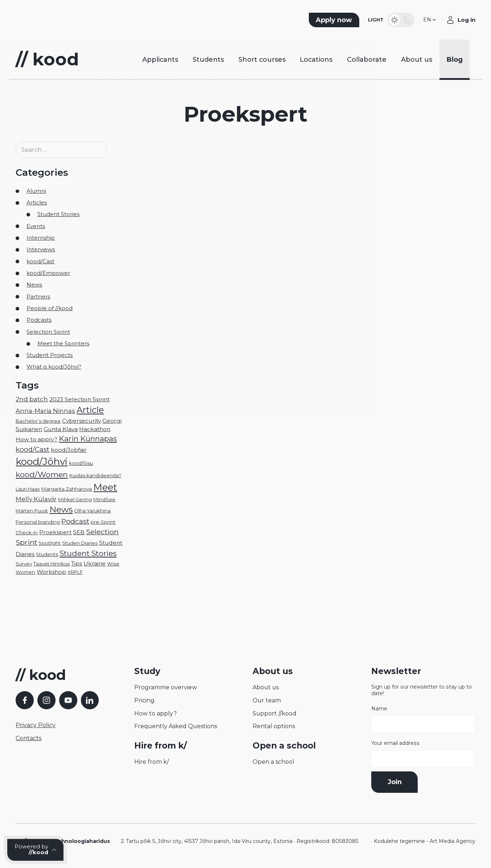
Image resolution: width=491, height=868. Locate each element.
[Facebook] (25, 700)
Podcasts (39, 320)
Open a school (273, 762)
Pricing (144, 700)
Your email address (423, 754)
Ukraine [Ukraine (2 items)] (95, 563)
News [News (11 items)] (61, 510)
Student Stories (58, 214)
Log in (467, 20)
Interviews (41, 250)
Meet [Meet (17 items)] (105, 487)
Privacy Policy (36, 725)
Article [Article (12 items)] (90, 410)
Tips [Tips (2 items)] (77, 563)
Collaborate (367, 59)
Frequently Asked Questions (176, 726)
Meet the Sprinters (63, 344)
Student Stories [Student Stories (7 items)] (88, 553)
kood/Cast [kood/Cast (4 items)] (32, 449)
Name (423, 719)
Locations (316, 59)
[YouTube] (68, 700)
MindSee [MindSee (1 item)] (104, 499)
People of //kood (50, 308)
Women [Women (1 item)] (25, 572)
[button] (430, 20)
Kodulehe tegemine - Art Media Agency (425, 841)
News (34, 285)
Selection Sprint (48, 332)
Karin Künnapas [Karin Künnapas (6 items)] (88, 439)
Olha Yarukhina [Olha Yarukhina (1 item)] (92, 511)
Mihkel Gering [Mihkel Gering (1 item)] (75, 499)
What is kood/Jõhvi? (54, 367)
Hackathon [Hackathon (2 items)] (95, 429)
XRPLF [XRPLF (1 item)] (75, 572)
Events (36, 226)
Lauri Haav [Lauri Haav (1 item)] (28, 489)
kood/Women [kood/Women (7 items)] (42, 474)
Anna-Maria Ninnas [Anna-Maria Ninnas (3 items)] (45, 411)
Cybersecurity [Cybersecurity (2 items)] (81, 421)
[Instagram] (46, 700)
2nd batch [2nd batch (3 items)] (32, 399)
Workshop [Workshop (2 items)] (51, 572)
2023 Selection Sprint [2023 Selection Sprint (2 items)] (79, 399)
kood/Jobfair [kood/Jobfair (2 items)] (69, 450)
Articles (37, 203)
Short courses (262, 59)
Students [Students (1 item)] (47, 554)
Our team (267, 700)
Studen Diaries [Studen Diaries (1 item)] (80, 543)
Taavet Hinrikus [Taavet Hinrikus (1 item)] (52, 564)
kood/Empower (48, 273)
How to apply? (156, 713)
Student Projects (50, 355)
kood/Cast (40, 261)
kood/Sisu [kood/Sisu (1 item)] (81, 463)
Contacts (28, 738)
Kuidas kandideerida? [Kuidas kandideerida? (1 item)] (95, 475)
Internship (41, 238)
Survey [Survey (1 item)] (24, 564)
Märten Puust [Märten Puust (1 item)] (32, 511)
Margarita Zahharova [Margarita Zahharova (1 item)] (67, 489)
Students (208, 59)
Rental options (274, 726)
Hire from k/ (152, 762)
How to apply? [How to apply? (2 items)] (36, 439)
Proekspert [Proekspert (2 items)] (55, 532)
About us (417, 59)
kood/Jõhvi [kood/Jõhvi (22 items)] (42, 461)
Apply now (334, 20)
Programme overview (166, 687)
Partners (38, 297)
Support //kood (275, 713)
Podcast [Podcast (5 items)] (75, 521)
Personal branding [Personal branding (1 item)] (38, 522)
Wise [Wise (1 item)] (113, 564)
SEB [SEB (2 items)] (79, 532)
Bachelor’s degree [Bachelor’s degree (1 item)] (38, 421)
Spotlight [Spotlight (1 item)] (50, 543)
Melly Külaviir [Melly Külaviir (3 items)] (36, 499)
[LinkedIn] (90, 700)
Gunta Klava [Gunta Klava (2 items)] (61, 429)
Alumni (36, 191)
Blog (455, 59)
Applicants (160, 59)
